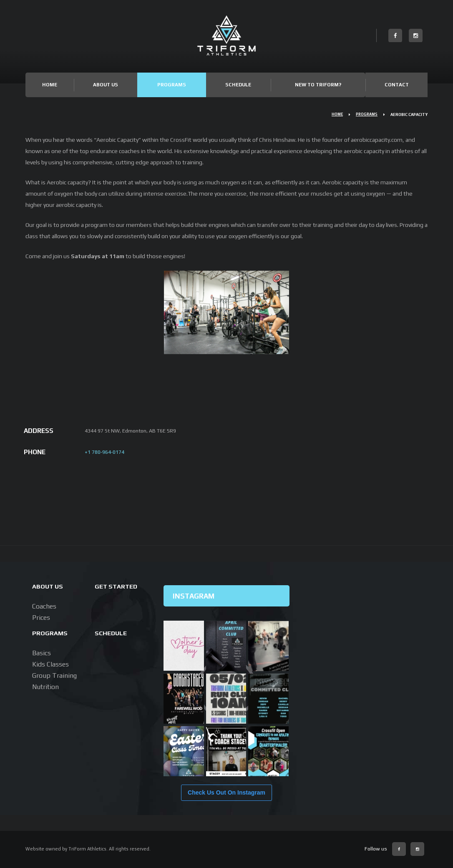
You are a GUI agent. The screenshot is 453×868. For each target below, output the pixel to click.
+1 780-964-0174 (104, 452)
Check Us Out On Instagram (226, 793)
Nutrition (45, 687)
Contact (397, 85)
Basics (42, 653)
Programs (172, 85)
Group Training (54, 676)
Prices (41, 618)
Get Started (117, 586)
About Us (106, 85)
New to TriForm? (318, 85)
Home (50, 85)
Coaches (44, 606)
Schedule (238, 85)
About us (48, 586)
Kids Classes (50, 664)
